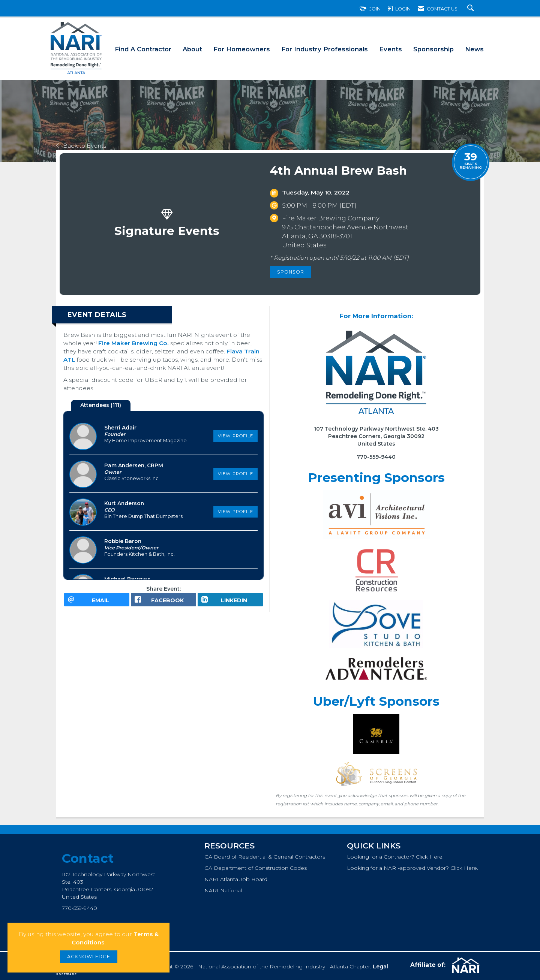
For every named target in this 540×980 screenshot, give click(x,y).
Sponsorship (433, 49)
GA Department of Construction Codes (256, 868)
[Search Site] (472, 9)
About (192, 49)
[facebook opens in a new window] (163, 602)
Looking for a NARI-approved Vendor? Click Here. (412, 868)
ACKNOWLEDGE (89, 957)
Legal (380, 967)
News (474, 49)
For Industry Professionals (325, 49)
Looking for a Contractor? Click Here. (395, 857)
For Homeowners (242, 49)
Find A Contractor (143, 49)
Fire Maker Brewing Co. (133, 343)
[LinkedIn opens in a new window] (230, 602)
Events (391, 49)
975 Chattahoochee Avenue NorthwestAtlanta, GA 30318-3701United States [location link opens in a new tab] (345, 236)
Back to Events (81, 146)
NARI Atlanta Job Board (236, 879)
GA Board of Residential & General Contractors (265, 857)
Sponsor (291, 272)
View (235, 436)
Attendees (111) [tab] (101, 405)
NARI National (223, 890)
